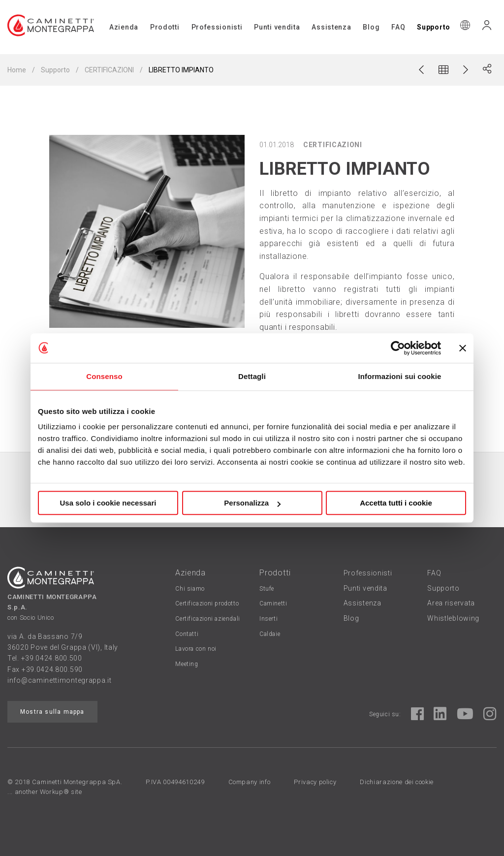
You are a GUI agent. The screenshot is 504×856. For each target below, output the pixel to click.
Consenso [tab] (104, 376)
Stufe (267, 589)
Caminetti (273, 603)
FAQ (398, 27)
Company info (250, 782)
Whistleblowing (453, 618)
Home (17, 70)
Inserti (268, 619)
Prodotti (165, 27)
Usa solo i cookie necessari (108, 503)
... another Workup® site (45, 792)
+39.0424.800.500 (52, 658)
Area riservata (451, 603)
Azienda (124, 27)
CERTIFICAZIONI (109, 70)
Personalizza (252, 503)
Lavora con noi (196, 649)
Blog (371, 27)
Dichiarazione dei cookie (397, 782)
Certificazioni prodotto (207, 603)
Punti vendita (277, 27)
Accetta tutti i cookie (396, 503)
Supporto (434, 27)
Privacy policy (315, 782)
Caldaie (270, 634)
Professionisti (217, 27)
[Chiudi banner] (463, 348)
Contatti (187, 634)
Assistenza (331, 27)
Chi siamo (190, 589)
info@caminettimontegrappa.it (60, 680)
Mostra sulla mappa (52, 712)
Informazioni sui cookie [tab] (400, 376)
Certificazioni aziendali (207, 619)
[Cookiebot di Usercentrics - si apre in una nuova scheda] (398, 348)
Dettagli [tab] (252, 376)
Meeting (187, 664)
